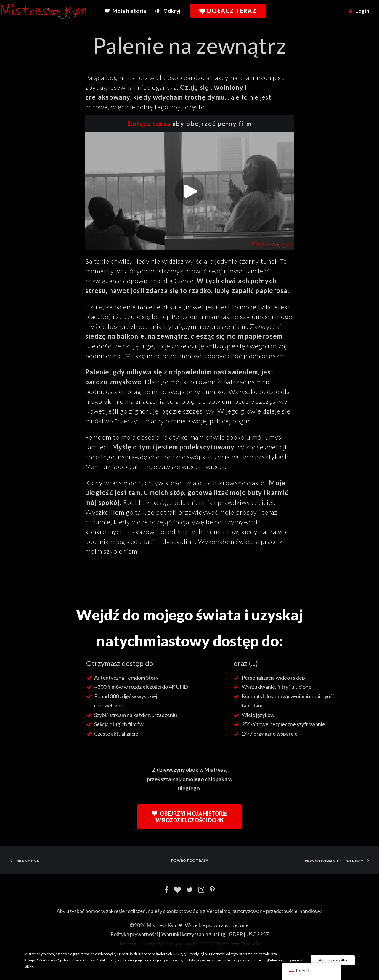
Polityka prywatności (134, 934)
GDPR (236, 934)
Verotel (215, 911)
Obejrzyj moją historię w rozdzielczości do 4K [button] (190, 817)
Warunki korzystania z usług (193, 934)
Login (362, 11)
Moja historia (129, 11)
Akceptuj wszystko (333, 960)
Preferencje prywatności (286, 960)
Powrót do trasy (190, 860)
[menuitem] (127, 11)
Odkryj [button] (172, 11)
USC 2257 (258, 934)
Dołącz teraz (149, 124)
